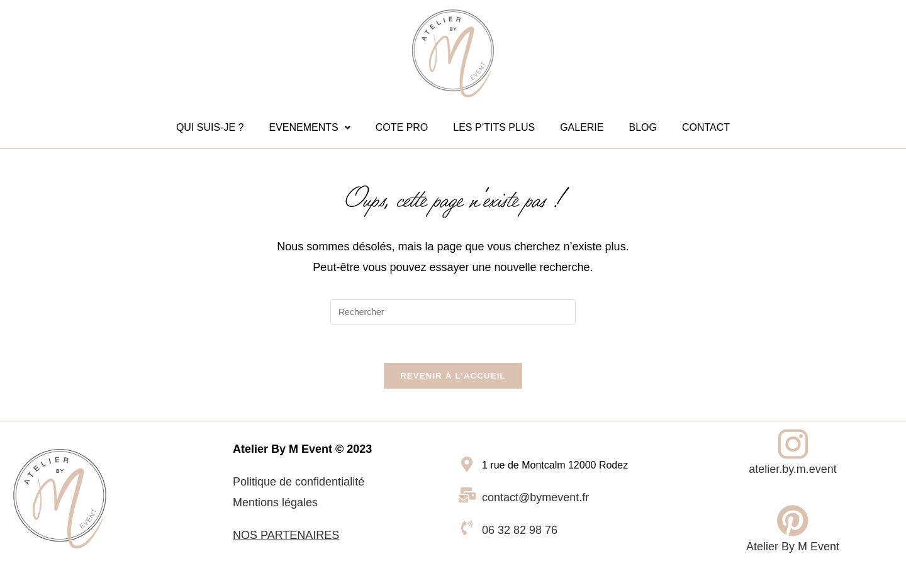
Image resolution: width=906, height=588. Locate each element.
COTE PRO (402, 127)
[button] (309, 128)
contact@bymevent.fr (535, 497)
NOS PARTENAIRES (286, 535)
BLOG (642, 127)
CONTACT (706, 127)
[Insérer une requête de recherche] (453, 312)
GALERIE (582, 127)
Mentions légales (275, 502)
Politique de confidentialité (299, 482)
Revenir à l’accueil (453, 376)
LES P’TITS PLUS (494, 127)
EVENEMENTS (309, 127)
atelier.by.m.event (793, 469)
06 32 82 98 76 (520, 530)
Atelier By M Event (793, 546)
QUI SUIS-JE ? (210, 127)
